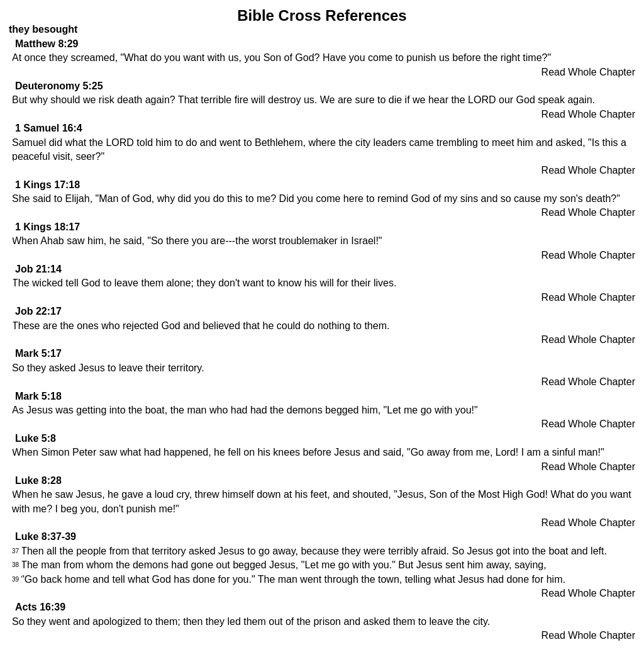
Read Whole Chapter (588, 72)
